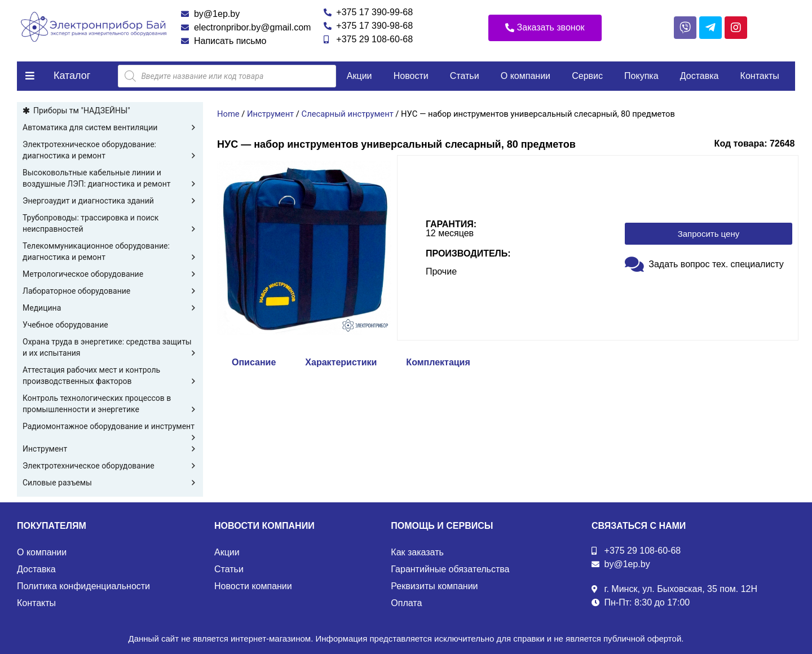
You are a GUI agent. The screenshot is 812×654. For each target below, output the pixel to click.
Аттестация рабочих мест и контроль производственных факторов (110, 376)
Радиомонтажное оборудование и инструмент (110, 427)
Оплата (406, 603)
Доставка (700, 76)
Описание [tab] (254, 362)
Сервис (587, 76)
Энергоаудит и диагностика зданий (110, 201)
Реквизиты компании (434, 586)
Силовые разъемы (110, 483)
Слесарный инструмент (348, 114)
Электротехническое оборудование (110, 466)
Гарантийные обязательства (450, 569)
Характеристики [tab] (341, 362)
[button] (545, 28)
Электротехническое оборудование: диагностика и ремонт (110, 151)
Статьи (465, 76)
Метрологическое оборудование (110, 274)
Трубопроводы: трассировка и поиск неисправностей (110, 224)
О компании (526, 76)
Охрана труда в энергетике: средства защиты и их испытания (110, 348)
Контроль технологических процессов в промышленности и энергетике (110, 404)
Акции (359, 76)
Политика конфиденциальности (83, 586)
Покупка (641, 76)
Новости (411, 76)
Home (228, 114)
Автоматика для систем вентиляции (110, 127)
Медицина (110, 308)
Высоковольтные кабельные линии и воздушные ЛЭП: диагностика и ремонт (110, 179)
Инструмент (110, 449)
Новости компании (253, 586)
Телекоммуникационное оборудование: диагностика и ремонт (110, 252)
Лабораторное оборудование (110, 291)
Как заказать (417, 552)
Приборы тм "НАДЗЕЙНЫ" (82, 111)
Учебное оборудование (65, 325)
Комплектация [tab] (438, 362)
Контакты (760, 76)
